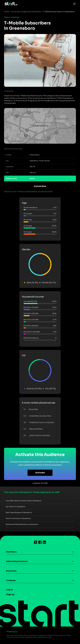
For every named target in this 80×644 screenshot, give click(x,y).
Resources (11, 571)
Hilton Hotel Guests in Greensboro (18, 518)
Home (7, 12)
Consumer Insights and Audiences (26, 12)
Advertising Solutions (17, 561)
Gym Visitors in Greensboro (16, 507)
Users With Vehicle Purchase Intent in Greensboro (24, 501)
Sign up (10, 594)
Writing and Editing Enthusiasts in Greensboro (22, 524)
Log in (9, 590)
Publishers (11, 552)
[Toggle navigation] (74, 4)
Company (11, 580)
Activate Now (40, 186)
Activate (40, 473)
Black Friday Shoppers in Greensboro (19, 513)
